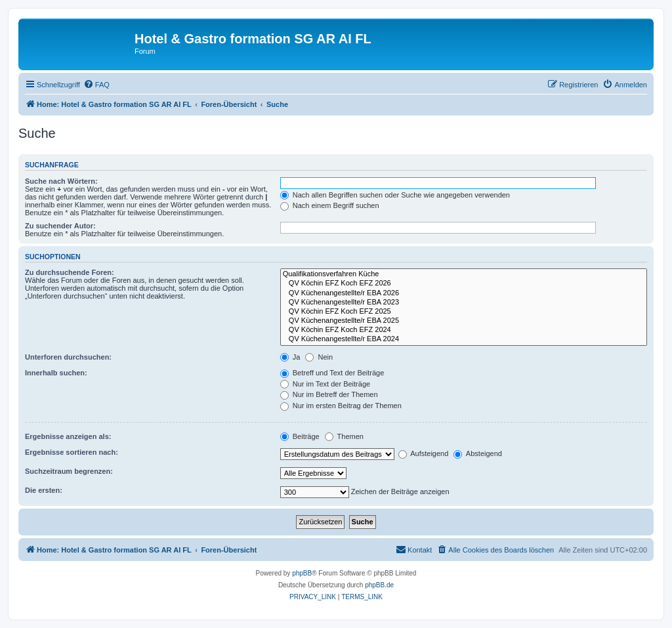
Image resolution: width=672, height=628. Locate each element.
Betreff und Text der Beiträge (332, 373)
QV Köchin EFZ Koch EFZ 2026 (464, 283)
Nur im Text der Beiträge (325, 384)
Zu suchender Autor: (60, 226)
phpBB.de (379, 585)
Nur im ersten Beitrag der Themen (341, 406)
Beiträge (300, 436)
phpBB (302, 573)
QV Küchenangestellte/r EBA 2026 (464, 293)
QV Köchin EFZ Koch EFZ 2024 (464, 330)
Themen (344, 436)
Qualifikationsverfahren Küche (464, 274)
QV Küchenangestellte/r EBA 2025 (464, 321)
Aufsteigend (424, 453)
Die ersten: (44, 490)
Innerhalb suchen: (56, 373)
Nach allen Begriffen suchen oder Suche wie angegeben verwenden (395, 195)
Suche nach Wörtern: (61, 181)
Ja (290, 357)
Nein (319, 357)
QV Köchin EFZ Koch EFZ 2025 (464, 312)
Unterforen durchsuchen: (68, 357)
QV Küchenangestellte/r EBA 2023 (464, 303)
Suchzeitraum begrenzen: (69, 471)
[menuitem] (96, 85)
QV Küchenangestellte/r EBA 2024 (464, 339)
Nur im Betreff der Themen (329, 394)
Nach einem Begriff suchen (330, 205)
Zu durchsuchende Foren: (70, 272)
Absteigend (478, 453)
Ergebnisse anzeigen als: (68, 436)
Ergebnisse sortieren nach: (72, 452)
